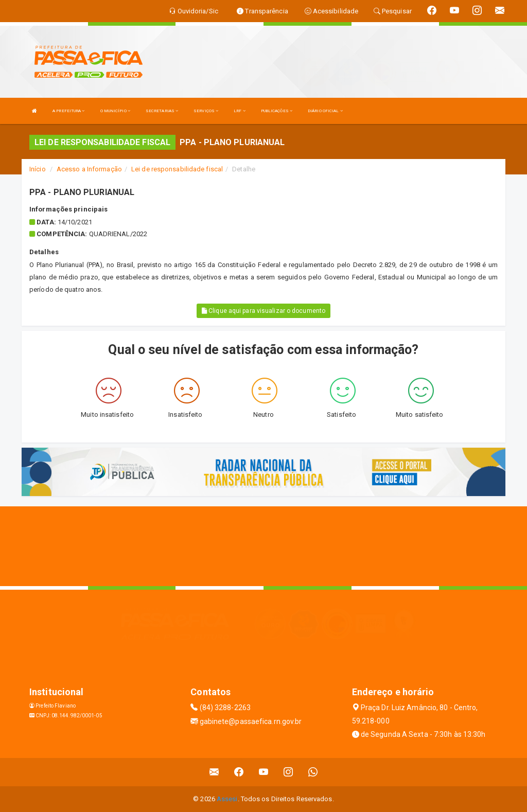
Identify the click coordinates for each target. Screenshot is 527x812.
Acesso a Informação (89, 169)
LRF (240, 111)
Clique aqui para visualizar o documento (263, 311)
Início (38, 169)
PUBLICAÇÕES (277, 111)
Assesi (227, 799)
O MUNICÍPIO (115, 111)
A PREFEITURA (68, 111)
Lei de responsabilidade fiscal (177, 169)
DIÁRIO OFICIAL (325, 111)
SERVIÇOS (206, 111)
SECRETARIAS (162, 111)
